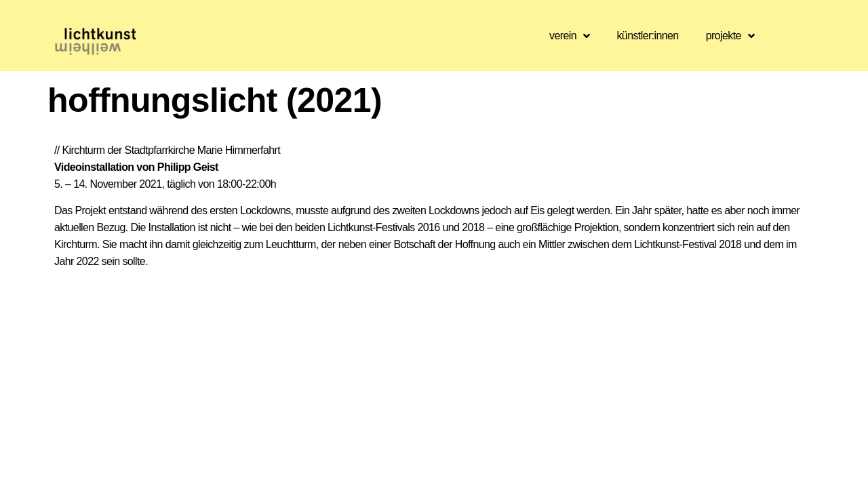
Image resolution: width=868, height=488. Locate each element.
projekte (730, 36)
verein (569, 36)
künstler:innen (647, 36)
